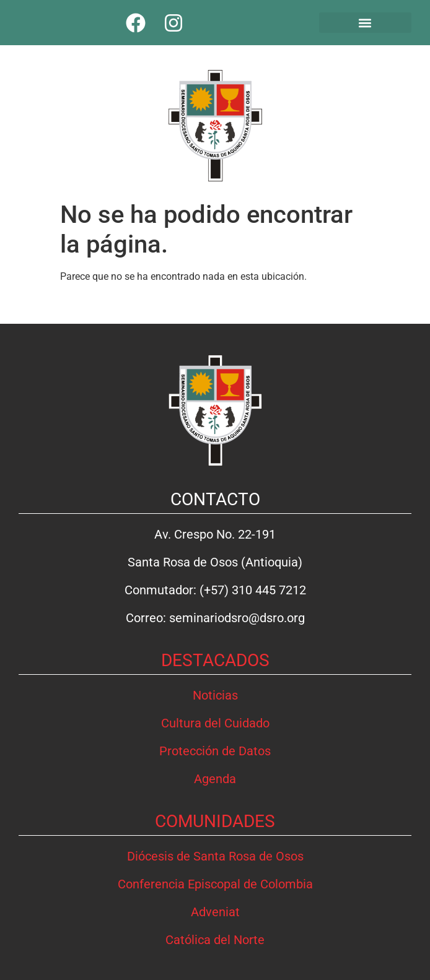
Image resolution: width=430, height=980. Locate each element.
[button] (365, 23)
